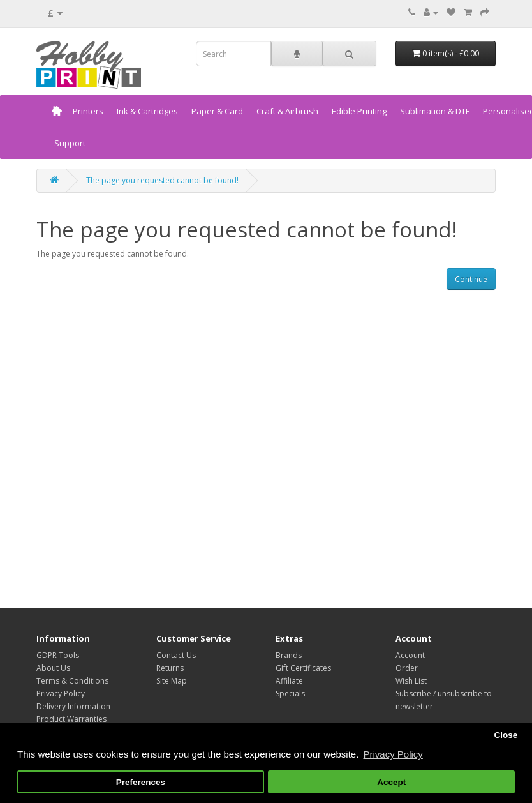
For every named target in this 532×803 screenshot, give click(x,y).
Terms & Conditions (72, 681)
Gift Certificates (303, 668)
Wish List (411, 681)
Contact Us (176, 655)
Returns (170, 668)
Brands (289, 655)
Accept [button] (391, 782)
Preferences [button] (141, 782)
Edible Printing (359, 111)
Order (407, 668)
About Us (53, 668)
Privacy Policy (61, 694)
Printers (88, 111)
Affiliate (289, 681)
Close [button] (506, 735)
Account (410, 655)
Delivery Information (73, 706)
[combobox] (233, 54)
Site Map (172, 681)
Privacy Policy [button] (393, 754)
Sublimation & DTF (435, 111)
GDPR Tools (58, 655)
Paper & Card (217, 111)
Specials (290, 694)
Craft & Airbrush (287, 111)
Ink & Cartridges (147, 111)
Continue (471, 279)
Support (70, 143)
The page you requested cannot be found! (162, 180)
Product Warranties (71, 719)
